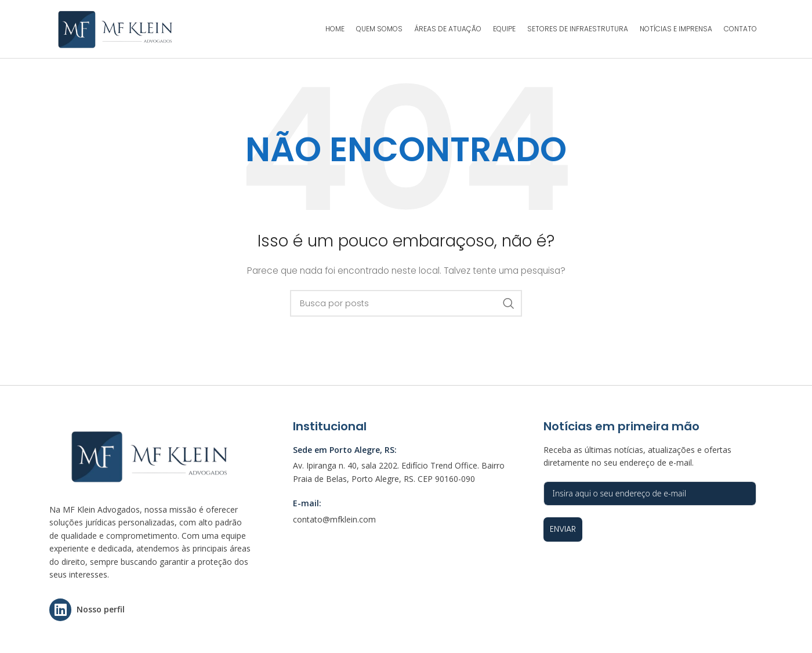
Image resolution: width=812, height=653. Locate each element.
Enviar (563, 529)
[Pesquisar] (406, 303)
